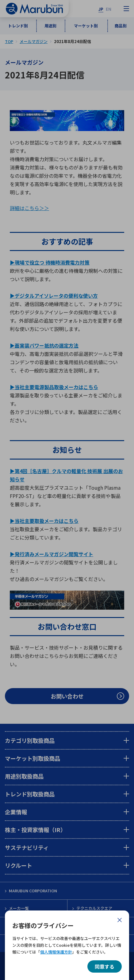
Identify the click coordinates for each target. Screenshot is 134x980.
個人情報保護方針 (56, 952)
